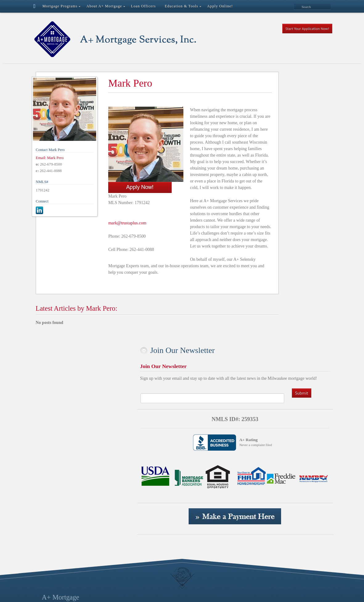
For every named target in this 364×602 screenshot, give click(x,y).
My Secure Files (133, 498)
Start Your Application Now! (307, 29)
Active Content (132, 433)
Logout (125, 478)
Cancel (125, 446)
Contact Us (129, 452)
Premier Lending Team (139, 524)
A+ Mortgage (61, 404)
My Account (130, 491)
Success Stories (132, 543)
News (124, 504)
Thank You (128, 556)
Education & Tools (135, 459)
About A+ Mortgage (137, 426)
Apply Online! (131, 439)
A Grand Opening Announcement (148, 414)
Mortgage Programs (136, 485)
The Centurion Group (138, 562)
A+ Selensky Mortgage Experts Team (151, 420)
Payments (127, 511)
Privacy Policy (132, 530)
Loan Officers (131, 472)
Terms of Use (131, 549)
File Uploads (130, 465)
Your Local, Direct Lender (142, 569)
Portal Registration (135, 517)
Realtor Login (131, 536)
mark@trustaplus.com (114, 208)
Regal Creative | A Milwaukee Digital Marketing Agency (156, 590)
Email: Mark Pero (50, 146)
